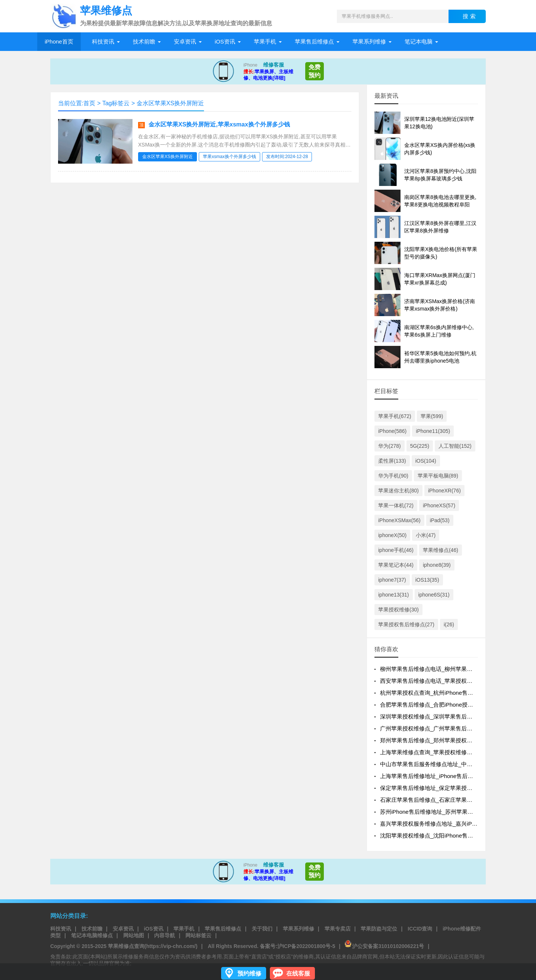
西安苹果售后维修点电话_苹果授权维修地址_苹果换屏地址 (453, 681)
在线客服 (298, 973)
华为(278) (390, 446)
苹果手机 (265, 41)
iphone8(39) (437, 565)
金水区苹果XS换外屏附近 (170, 103)
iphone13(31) (394, 595)
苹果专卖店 (338, 929)
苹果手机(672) (395, 416)
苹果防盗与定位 (379, 929)
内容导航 (165, 935)
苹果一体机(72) (396, 505)
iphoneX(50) (392, 535)
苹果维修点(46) (441, 550)
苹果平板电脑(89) (438, 476)
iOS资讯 (225, 41)
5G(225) (420, 446)
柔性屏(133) (392, 461)
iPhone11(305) (433, 431)
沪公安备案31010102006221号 (384, 946)
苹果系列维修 (369, 41)
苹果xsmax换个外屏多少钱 (229, 157)
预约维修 (249, 973)
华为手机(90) (393, 476)
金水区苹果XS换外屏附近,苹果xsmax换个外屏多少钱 (219, 124)
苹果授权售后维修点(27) (406, 624)
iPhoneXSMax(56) (399, 520)
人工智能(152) (455, 446)
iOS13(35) (427, 580)
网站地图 (134, 935)
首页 (89, 103)
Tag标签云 (116, 103)
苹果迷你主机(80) (398, 491)
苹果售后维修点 (314, 41)
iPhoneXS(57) (439, 505)
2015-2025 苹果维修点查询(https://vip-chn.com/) (139, 946)
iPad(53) (440, 520)
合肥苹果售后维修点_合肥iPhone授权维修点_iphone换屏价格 (456, 705)
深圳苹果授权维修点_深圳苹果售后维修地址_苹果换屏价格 (453, 716)
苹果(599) (432, 416)
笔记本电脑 (419, 41)
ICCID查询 (420, 929)
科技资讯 (103, 41)
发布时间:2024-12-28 (287, 157)
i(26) (449, 624)
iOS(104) (426, 461)
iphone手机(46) (396, 550)
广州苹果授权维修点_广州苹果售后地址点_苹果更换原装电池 (456, 728)
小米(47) (426, 535)
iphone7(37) (392, 580)
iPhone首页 (59, 41)
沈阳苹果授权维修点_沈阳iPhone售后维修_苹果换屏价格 (450, 836)
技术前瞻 (144, 41)
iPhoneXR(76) (444, 491)
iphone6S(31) (434, 595)
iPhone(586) (392, 431)
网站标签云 (198, 935)
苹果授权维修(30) (398, 610)
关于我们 (262, 929)
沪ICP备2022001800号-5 (306, 946)
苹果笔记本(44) (396, 565)
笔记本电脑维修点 (92, 935)
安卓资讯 (185, 41)
